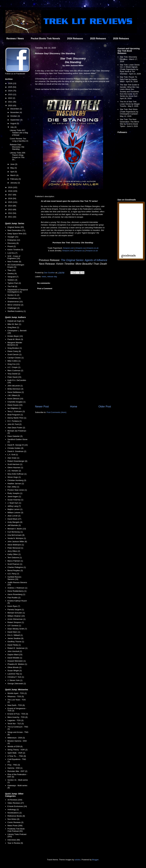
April (13, 172)
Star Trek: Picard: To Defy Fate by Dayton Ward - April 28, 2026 (129, 79)
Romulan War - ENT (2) (17, 771)
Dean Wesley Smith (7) (17, 629)
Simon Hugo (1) (14, 477)
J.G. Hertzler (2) (14, 471)
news (44, 277)
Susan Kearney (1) (15, 500)
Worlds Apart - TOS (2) (17, 693)
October (14, 116)
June (13, 164)
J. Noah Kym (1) (14, 503)
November (15, 112)
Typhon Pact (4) (14, 283)
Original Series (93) (16, 227)
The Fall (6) (12, 286)
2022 (10, 98)
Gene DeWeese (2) (16, 392)
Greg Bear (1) (13, 327)
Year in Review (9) (15, 843)
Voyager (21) (13, 237)
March (13, 175)
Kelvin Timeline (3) (15, 250)
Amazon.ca (80, 248)
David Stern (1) (14, 632)
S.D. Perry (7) (13, 574)
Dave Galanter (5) (15, 436)
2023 (10, 94)
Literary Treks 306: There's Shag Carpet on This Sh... (18, 156)
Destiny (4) (12, 273)
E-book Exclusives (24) (17, 806)
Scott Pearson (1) (15, 564)
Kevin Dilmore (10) (15, 399)
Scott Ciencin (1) (14, 354)
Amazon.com (68, 248)
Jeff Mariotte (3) (14, 525)
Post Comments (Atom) (57, 412)
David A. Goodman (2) (17, 451)
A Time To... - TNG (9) (17, 756)
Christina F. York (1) (16, 677)
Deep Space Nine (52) (17, 234)
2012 (10, 213)
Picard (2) (12, 246)
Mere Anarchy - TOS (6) (18, 717)
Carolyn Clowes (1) (16, 358)
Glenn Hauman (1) (15, 468)
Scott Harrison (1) (15, 464)
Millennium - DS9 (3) (16, 738)
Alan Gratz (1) (13, 458)
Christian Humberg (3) (17, 480)
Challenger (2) (13, 308)
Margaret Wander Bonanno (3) (15, 344)
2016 (10, 198)
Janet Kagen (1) (14, 496)
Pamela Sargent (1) (16, 610)
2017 (10, 195)
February (14, 179)
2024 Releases (75, 39)
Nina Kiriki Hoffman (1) (17, 474)
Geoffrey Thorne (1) (16, 642)
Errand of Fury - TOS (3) (18, 714)
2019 (10, 187)
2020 (10, 106)
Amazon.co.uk (92, 248)
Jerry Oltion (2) (14, 551)
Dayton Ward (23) (15, 655)
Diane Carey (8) (14, 351)
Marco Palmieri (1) (15, 561)
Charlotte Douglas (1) (16, 402)
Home (74, 407)
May (12, 168)
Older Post (105, 407)
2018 (10, 191)
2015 (10, 202)
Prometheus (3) (14, 298)
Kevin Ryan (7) (14, 606)
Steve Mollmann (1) (16, 545)
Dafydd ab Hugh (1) (16, 321)
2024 (10, 91)
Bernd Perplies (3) (15, 570)
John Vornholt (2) (15, 651)
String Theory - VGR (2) (17, 750)
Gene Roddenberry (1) (17, 591)
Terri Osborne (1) (15, 558)
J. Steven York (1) (15, 680)
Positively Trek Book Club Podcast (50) (16, 830)
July (12, 127)
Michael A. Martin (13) (17, 529)
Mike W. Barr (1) (14, 324)
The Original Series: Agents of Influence (84, 260)
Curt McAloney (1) (15, 532)
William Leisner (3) (15, 513)
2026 (10, 83)
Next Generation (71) (16, 230)
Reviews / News (15, 39)
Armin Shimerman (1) (16, 619)
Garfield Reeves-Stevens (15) (15, 578)
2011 (10, 217)
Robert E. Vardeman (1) (17, 648)
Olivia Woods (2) (14, 667)
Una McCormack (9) (16, 535)
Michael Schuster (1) (16, 613)
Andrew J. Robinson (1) (17, 588)
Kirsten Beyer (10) (15, 336)
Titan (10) (11, 270)
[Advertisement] (73, 381)
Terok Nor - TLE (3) (16, 724)
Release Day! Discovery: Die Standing (17, 147)
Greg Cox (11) (13, 364)
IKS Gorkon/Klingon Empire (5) (16, 266)
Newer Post (42, 407)
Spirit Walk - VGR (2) (16, 753)
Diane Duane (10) (15, 405)
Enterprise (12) (14, 240)
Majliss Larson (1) (15, 509)
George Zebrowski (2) (17, 684)
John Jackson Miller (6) (17, 541)
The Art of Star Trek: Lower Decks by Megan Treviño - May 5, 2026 (130, 104)
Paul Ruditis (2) (14, 598)
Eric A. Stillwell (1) (15, 635)
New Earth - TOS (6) (16, 705)
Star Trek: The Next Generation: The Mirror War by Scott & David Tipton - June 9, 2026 (129, 123)
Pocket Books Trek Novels (45, 39)
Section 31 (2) (13, 295)
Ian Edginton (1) (14, 408)
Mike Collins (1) (14, 361)
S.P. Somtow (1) (14, 626)
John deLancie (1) (15, 386)
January (14, 183)
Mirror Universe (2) (15, 305)
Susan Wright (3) (15, 671)
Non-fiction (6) (13, 819)
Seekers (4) (12, 280)
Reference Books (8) (16, 816)
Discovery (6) (13, 243)
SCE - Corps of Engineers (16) (14, 257)
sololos (78, 860)
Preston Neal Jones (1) (17, 490)
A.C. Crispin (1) (14, 367)
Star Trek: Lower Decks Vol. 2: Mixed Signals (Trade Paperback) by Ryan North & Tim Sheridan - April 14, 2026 (130, 69)
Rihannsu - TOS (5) (16, 696)
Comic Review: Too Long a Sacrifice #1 (19, 140)
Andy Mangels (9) (15, 522)
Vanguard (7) (13, 277)
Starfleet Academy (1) (17, 311)
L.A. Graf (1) (13, 455)
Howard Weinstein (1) (17, 661)
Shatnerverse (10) (15, 302)
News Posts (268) (15, 826)
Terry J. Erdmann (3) (16, 411)
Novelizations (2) (15, 813)
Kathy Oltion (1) (14, 554)
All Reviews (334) (15, 800)
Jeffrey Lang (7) (14, 506)
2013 (10, 210)
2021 (10, 102)
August (14, 123)
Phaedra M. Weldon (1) (17, 664)
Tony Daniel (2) (14, 374)
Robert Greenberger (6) (17, 461)
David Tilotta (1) (14, 645)
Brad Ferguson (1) (15, 415)
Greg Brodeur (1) (15, 348)
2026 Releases (121, 39)
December (15, 109)
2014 (10, 206)
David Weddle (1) (15, 658)
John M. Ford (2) (14, 424)
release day (52, 277)
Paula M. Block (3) (15, 339)
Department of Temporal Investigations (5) (18, 291)
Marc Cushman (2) (15, 370)
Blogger (95, 860)
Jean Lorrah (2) (14, 516)
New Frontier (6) (14, 262)
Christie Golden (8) (15, 448)
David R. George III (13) (18, 445)
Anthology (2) (13, 810)
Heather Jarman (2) (16, 484)
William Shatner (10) (16, 616)
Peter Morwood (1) (15, 548)
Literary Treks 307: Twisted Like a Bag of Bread (19, 133)
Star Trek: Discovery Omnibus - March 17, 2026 (129, 59)
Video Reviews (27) (16, 803)
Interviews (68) (14, 840)
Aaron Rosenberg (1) (16, 594)
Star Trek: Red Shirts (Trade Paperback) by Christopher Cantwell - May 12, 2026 (129, 113)
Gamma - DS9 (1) (15, 768)
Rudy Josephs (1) (15, 493)
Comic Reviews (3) (15, 822)
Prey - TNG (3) (14, 765)
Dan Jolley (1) (13, 487)
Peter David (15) (14, 377)
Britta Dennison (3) (15, 389)
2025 (10, 87)
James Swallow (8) (15, 638)
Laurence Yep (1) (15, 674)
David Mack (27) (14, 519)
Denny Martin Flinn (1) (17, 418)
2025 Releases (98, 39)
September (15, 120)
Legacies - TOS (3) (15, 720)
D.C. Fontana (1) (15, 421)
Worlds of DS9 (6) (15, 746)
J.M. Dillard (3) (14, 395)
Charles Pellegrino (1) (17, 567)
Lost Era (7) (12, 253)
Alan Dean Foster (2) (16, 428)
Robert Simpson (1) (16, 622)
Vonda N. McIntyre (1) (17, 538)
